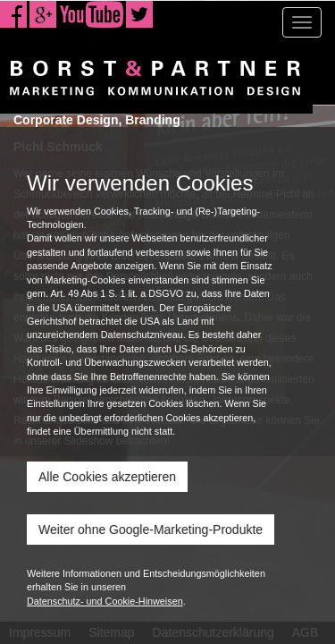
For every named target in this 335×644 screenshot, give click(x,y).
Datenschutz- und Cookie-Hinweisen (105, 601)
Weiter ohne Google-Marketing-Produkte (151, 530)
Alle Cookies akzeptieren (107, 477)
